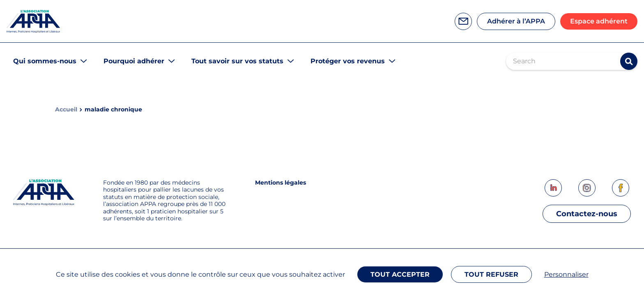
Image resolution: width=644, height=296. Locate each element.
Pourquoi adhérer (134, 61)
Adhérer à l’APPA (516, 21)
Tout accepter (400, 274)
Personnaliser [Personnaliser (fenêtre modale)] (566, 274)
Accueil (66, 110)
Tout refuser (491, 274)
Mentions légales (281, 183)
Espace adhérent (599, 21)
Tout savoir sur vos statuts (237, 61)
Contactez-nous (587, 214)
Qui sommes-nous (45, 61)
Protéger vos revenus (348, 61)
